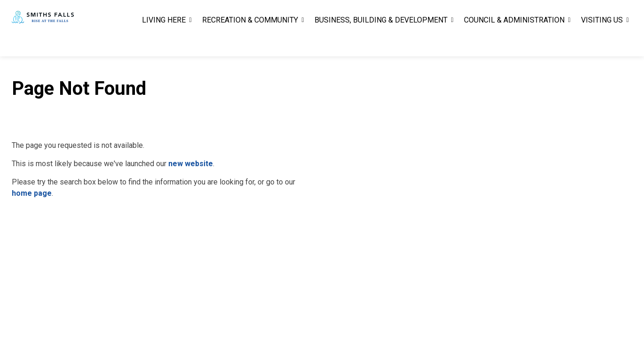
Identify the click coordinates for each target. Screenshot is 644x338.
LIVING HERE (164, 42)
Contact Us (527, 14)
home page (32, 193)
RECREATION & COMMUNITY (250, 42)
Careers (489, 14)
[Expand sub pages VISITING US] (628, 42)
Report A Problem (579, 14)
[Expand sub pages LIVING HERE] (190, 42)
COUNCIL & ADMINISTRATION (514, 42)
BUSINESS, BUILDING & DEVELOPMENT (381, 42)
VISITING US (602, 42)
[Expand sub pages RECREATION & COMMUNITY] (303, 42)
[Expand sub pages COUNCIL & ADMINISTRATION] (569, 42)
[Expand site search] (623, 14)
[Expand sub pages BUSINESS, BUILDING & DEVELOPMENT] (452, 42)
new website (191, 164)
